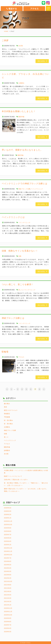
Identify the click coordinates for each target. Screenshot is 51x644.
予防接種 (7, 417)
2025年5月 (8, 538)
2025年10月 (8, 525)
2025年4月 (8, 541)
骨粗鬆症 (7, 414)
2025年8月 (8, 531)
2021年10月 (8, 581)
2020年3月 (8, 632)
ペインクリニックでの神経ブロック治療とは (25, 184)
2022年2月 (8, 578)
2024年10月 (8, 555)
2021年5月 (8, 591)
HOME (6, 31)
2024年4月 (8, 568)
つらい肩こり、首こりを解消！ (18, 284)
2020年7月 (8, 625)
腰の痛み (7, 404)
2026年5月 (8, 508)
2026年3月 (8, 511)
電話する (12, 9)
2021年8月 (8, 585)
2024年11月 (8, 551)
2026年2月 (8, 515)
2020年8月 (8, 622)
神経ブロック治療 (24, 189)
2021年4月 (8, 595)
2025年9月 (8, 528)
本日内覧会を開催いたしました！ (19, 111)
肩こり (21, 290)
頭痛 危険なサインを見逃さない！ (20, 251)
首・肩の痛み (8, 424)
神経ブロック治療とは (13, 318)
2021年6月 (8, 588)
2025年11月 (8, 521)
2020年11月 (8, 612)
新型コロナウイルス (11, 410)
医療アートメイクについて (13, 476)
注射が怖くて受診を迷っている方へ (16, 480)
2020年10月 (8, 615)
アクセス (34, 9)
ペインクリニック (37, 189)
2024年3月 (8, 571)
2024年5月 (8, 565)
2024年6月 (8, 561)
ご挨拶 (5, 40)
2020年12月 (8, 608)
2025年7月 (8, 535)
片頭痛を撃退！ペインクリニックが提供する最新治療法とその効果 (26, 472)
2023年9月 (8, 575)
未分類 (21, 46)
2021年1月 (8, 605)
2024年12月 (8, 548)
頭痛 (20, 256)
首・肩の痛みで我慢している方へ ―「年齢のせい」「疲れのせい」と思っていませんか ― (26, 484)
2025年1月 (8, 545)
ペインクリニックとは (13, 217)
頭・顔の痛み (8, 420)
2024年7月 (8, 558)
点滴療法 (21, 83)
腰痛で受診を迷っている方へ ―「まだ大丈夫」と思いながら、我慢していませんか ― (26, 490)
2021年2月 (8, 602)
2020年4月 (8, 628)
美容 (5, 407)
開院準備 (21, 117)
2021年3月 (8, 598)
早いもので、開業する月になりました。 (22, 150)
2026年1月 (8, 518)
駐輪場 (5, 352)
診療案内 (7, 450)
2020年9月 (8, 618)
